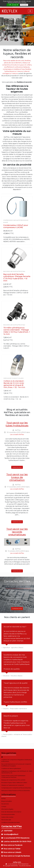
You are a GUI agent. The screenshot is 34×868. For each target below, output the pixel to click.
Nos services (5, 804)
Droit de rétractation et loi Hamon (11, 812)
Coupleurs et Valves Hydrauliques (11, 768)
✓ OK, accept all (13, 5)
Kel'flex (4, 798)
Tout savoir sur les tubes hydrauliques (17, 424)
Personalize (24, 5)
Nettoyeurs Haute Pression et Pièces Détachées (16, 791)
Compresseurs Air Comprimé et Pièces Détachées (16, 788)
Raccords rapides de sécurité (14, 61)
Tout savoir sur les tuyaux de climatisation (17, 477)
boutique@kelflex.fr (10, 834)
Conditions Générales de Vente (11, 822)
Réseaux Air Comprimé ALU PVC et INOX (13, 780)
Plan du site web (6, 820)
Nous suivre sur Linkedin (11, 852)
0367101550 (7, 831)
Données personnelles (8, 814)
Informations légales (7, 809)
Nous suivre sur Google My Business (16, 856)
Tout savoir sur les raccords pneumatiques (17, 532)
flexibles (28, 61)
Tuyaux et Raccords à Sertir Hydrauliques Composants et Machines (13, 776)
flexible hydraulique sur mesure (18, 588)
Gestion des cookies (7, 817)
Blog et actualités (7, 801)
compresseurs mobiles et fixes (14, 69)
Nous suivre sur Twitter (11, 849)
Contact (4, 806)
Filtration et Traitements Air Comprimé (13, 785)
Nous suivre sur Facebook (12, 845)
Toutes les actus (17, 467)
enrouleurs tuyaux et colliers (21, 65)
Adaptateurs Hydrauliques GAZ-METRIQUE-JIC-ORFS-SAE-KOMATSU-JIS (17, 772)
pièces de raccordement (13, 63)
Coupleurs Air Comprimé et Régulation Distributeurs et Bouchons (17, 761)
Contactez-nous (17, 608)
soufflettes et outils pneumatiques (17, 67)
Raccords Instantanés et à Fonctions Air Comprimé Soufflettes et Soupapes (16, 765)
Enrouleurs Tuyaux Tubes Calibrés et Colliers (14, 783)
